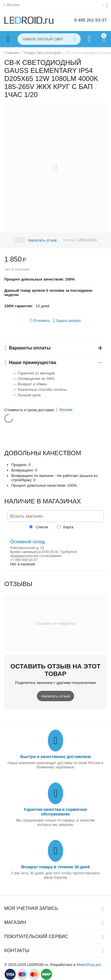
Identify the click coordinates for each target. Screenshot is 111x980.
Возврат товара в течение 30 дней (55, 867)
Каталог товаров (8, 39)
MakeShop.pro (89, 965)
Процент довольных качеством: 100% (39, 279)
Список (39, 527)
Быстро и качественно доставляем (56, 757)
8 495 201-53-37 (90, 20)
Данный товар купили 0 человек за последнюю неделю (48, 293)
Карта (65, 527)
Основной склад (28, 542)
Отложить (40, 320)
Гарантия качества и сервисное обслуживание (55, 812)
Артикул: (69, 240)
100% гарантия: (19, 306)
